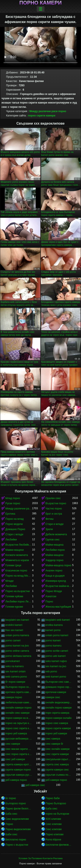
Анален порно (54, 571)
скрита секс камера (57, 764)
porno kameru (54, 646)
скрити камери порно (18, 770)
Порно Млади (54, 591)
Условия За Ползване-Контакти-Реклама (41, 858)
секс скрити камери (57, 754)
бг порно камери (15, 682)
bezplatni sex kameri (17, 620)
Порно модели (14, 524)
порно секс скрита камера (19, 728)
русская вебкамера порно (19, 739)
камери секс (53, 697)
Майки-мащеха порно (59, 565)
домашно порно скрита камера (59, 687)
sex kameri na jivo (56, 666)
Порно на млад (14, 519)
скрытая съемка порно (59, 775)
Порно (49, 602)
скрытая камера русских (19, 775)
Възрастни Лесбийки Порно (19, 545)
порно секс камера (57, 723)
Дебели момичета (56, 534)
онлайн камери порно (18, 708)
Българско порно (16, 803)
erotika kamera (54, 625)
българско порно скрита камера (19, 687)
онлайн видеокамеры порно (59, 702)
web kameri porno (56, 677)
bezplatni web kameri (58, 620)
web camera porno (16, 677)
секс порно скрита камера (19, 754)
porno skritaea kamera (18, 656)
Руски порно (13, 503)
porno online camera (17, 651)
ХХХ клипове (53, 819)
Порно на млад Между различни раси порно (19, 576)
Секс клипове (54, 824)
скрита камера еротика (19, 764)
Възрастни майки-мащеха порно (59, 586)
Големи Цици (13, 565)
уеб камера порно (16, 780)
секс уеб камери (15, 759)
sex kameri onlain (15, 672)
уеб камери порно (56, 780)
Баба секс (52, 809)
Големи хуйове (14, 596)
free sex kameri (14, 630)
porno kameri (53, 641)
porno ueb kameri (56, 656)
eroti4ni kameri (14, 625)
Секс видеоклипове (17, 819)
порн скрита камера (57, 713)
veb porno (51, 672)
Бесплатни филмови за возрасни (59, 845)
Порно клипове (55, 834)
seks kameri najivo (56, 661)
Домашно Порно (15, 529)
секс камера (53, 739)
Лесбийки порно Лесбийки (19, 602)
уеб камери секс (35, 785)
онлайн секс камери (17, 713)
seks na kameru (15, 666)
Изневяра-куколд (56, 581)
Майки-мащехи (55, 555)
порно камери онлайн (59, 718)
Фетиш (50, 519)
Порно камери (41, 3)
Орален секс (53, 498)
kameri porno (53, 630)
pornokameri (13, 661)
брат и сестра (54, 514)
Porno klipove (53, 840)
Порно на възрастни (17, 591)
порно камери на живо (19, 718)
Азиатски (51, 596)
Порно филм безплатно (19, 809)
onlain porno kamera (17, 635)
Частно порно (54, 509)
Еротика (10, 514)
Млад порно (13, 498)
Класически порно (16, 571)
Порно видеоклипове (18, 829)
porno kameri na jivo (17, 646)
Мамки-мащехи (15, 550)
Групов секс (53, 540)
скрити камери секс (57, 770)
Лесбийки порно (55, 550)
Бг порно (11, 798)
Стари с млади (14, 534)
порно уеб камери (56, 733)
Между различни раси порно (48, 111)
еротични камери (56, 692)
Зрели (49, 529)
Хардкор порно (55, 560)
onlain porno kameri (57, 635)
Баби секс (11, 834)
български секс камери (59, 682)
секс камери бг (54, 744)
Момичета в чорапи (17, 560)
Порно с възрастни (17, 845)
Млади (9, 581)
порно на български (57, 814)
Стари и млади (55, 524)
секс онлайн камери (58, 749)
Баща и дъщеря (55, 576)
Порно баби (53, 798)
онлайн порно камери (59, 708)
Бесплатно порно (16, 840)
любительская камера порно (19, 702)
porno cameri (13, 641)
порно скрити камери (42, 116)
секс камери (13, 744)
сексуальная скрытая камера (59, 759)
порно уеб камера (16, 733)
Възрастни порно (56, 503)
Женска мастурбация (58, 607)
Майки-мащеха (55, 545)
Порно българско (56, 803)
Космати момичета (17, 555)
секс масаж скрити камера (19, 749)
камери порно (14, 697)
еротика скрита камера (19, 692)
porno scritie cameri (57, 651)
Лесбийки (11, 540)
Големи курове (14, 607)
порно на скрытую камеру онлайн (19, 723)
